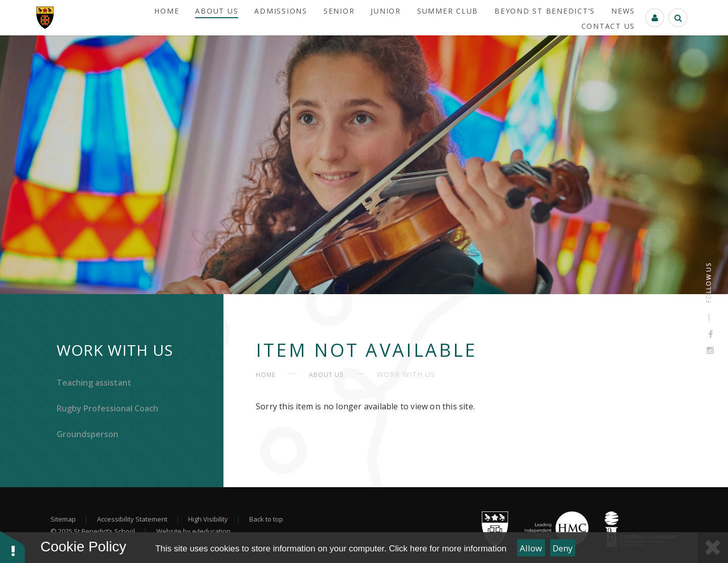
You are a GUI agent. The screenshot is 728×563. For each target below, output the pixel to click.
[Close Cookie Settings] (713, 548)
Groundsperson (87, 434)
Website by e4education (193, 531)
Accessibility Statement (132, 519)
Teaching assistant (94, 383)
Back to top (266, 519)
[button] (13, 547)
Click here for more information (447, 549)
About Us (326, 375)
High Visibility (208, 519)
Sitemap (63, 519)
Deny (563, 548)
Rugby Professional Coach (107, 408)
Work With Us (115, 350)
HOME (266, 375)
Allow (531, 548)
